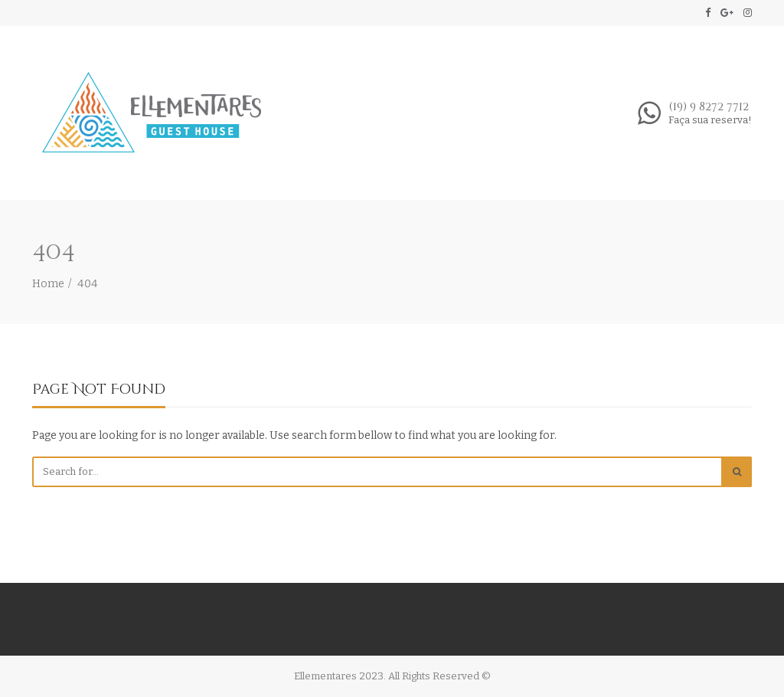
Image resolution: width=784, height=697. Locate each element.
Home (48, 284)
